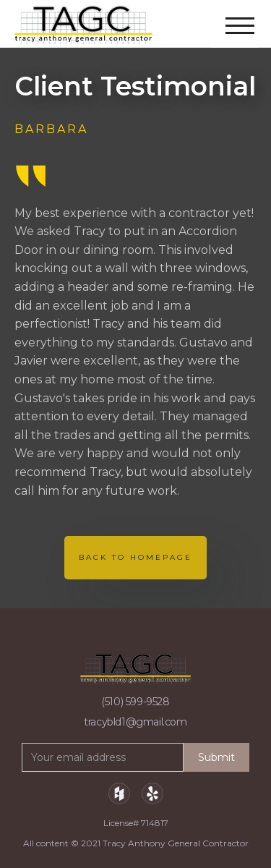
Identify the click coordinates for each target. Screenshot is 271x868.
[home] (89, 24)
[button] (242, 17)
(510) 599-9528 (135, 702)
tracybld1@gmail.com (135, 722)
